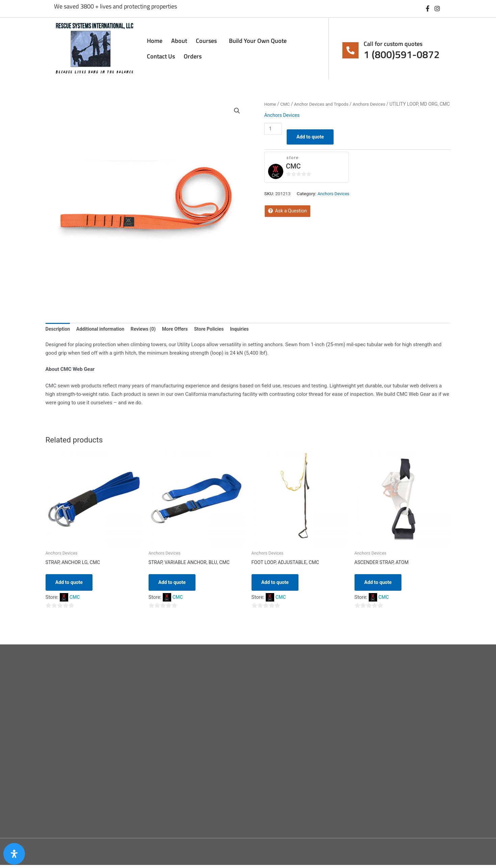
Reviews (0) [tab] (148, 329)
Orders (193, 56)
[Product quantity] (273, 137)
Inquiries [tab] (250, 329)
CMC (286, 104)
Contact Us (161, 56)
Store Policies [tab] (218, 329)
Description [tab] (59, 329)
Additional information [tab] (103, 329)
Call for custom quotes (393, 44)
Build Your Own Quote (258, 41)
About (179, 41)
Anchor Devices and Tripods (324, 104)
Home (155, 41)
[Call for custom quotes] (350, 50)
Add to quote (313, 146)
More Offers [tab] (182, 329)
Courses (208, 41)
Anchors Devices (375, 104)
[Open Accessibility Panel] (14, 854)
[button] (237, 111)
